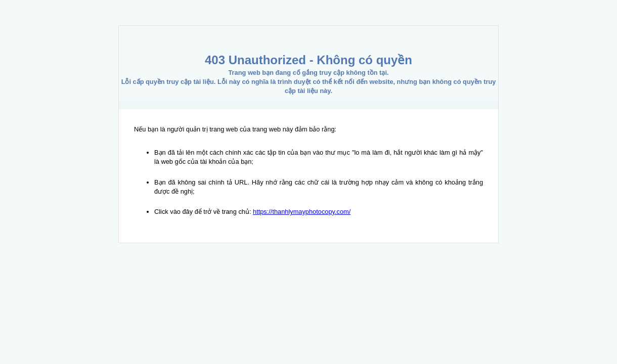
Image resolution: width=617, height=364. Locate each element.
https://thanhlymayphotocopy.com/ (302, 212)
